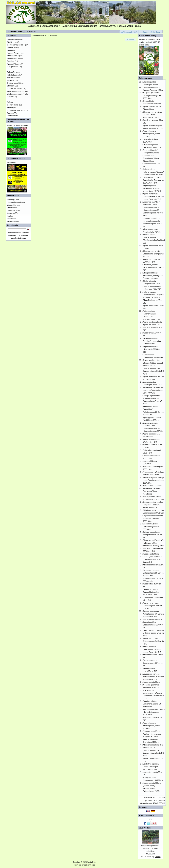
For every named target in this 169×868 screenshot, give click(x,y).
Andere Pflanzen (14, 64)
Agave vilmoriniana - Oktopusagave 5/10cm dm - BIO (154, 641)
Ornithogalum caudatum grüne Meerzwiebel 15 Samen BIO (153, 559)
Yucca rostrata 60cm (151, 682)
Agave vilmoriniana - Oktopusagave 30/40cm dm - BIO (153, 606)
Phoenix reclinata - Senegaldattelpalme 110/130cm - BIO (151, 592)
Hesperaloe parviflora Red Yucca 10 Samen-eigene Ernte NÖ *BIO (154, 390)
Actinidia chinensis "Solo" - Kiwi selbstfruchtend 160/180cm (154, 712)
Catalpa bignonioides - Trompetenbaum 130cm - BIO (153, 535)
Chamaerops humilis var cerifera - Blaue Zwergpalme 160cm (153, 115)
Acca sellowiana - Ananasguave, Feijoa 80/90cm (152, 726)
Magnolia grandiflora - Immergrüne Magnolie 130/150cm (152, 95)
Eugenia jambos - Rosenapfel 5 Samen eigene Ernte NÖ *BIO (152, 188)
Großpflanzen (13, 67)
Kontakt (10, 216)
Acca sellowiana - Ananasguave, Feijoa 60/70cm (152, 134)
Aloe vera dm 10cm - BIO (153, 745)
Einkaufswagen (145, 78)
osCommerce (90, 865)
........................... (14, 69)
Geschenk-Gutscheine (16, 110)
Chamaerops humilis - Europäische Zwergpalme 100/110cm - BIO (153, 180)
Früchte (10, 102)
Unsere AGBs (13, 213)
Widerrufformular (14, 205)
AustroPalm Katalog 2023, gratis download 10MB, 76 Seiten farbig (150, 42)
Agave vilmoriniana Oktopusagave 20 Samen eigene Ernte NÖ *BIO (153, 196)
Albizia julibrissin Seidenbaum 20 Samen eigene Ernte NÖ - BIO (153, 649)
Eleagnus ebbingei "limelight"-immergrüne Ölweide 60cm (152, 341)
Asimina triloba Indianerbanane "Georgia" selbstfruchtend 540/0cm (153, 172)
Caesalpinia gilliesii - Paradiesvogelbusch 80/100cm (151, 527)
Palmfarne (11, 50)
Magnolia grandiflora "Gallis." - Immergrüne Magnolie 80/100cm (152, 734)
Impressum (12, 219)
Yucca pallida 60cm (151, 554)
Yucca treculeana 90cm (152, 486)
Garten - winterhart (15, 88)
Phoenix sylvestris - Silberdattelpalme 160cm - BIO (154, 267)
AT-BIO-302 (31, 32)
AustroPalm (92, 862)
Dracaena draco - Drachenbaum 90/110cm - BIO (154, 663)
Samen (10, 113)
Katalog (21, 32)
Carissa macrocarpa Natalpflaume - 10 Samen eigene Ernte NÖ (153, 614)
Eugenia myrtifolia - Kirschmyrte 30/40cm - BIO (152, 349)
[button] (129, 32)
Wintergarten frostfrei (16, 91)
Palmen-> (11, 48)
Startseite (12, 32)
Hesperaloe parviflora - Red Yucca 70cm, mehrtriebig (152, 491)
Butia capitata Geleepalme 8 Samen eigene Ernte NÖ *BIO (154, 633)
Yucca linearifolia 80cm (152, 619)
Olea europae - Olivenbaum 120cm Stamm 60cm (151, 158)
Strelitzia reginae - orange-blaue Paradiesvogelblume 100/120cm (154, 480)
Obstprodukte (13, 105)
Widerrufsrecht (13, 221)
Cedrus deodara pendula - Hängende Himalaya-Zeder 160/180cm (154, 505)
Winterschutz (12, 116)
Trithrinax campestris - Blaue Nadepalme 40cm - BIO (153, 300)
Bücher (10, 108)
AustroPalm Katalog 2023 (153, 546)
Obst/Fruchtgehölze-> (16, 45)
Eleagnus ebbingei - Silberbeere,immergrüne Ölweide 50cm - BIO (153, 276)
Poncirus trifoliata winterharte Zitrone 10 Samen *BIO (152, 704)
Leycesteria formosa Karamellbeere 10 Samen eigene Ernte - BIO (153, 677)
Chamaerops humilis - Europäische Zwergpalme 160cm (153, 254)
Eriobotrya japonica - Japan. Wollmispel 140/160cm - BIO (151, 767)
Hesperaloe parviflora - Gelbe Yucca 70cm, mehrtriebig (150, 848)
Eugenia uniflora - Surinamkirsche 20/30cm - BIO (154, 625)
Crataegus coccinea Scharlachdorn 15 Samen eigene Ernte (153, 573)
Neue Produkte (145, 828)
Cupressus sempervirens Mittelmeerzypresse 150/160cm (153, 518)
